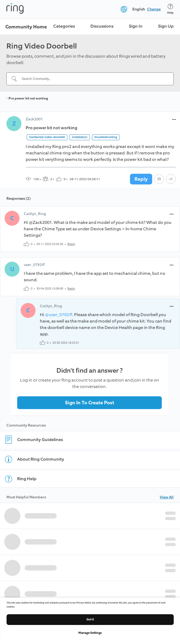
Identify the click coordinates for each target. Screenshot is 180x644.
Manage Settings (90, 633)
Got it (90, 619)
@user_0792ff (59, 315)
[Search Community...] (93, 79)
